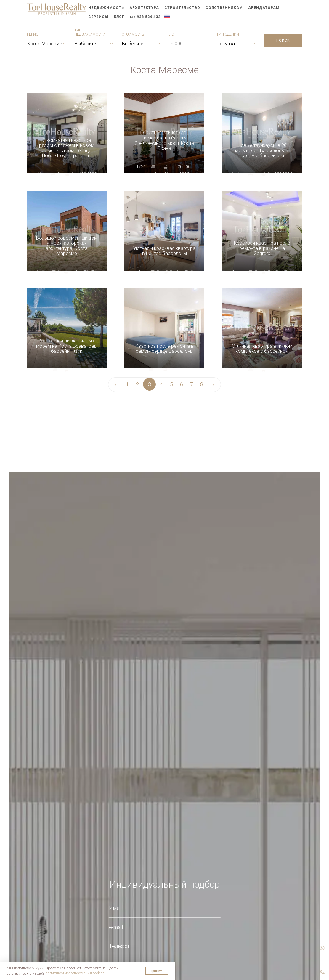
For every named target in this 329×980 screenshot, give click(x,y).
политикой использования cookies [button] (75, 973)
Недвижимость (106, 8)
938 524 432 (145, 17)
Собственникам (224, 8)
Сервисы (98, 17)
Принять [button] (157, 971)
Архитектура (144, 8)
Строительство (182, 8)
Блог (119, 17)
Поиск (283, 41)
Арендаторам (264, 8)
